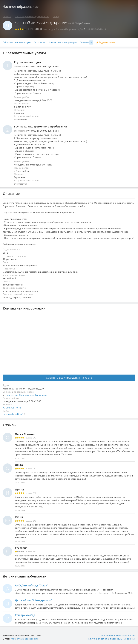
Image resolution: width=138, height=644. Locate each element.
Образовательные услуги (17, 42)
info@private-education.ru (24, 639)
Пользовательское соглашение (118, 636)
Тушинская (41, 395)
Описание (40, 42)
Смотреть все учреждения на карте (69, 378)
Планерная (12, 395)
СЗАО (56, 16)
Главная (7, 16)
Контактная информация (63, 42)
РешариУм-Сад (25, 615)
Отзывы (86, 42)
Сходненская (26, 395)
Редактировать (106, 42)
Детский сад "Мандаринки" (33, 600)
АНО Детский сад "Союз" (31, 585)
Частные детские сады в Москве (32, 16)
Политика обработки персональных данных (111, 639)
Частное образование (21, 7)
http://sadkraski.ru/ (13, 414)
